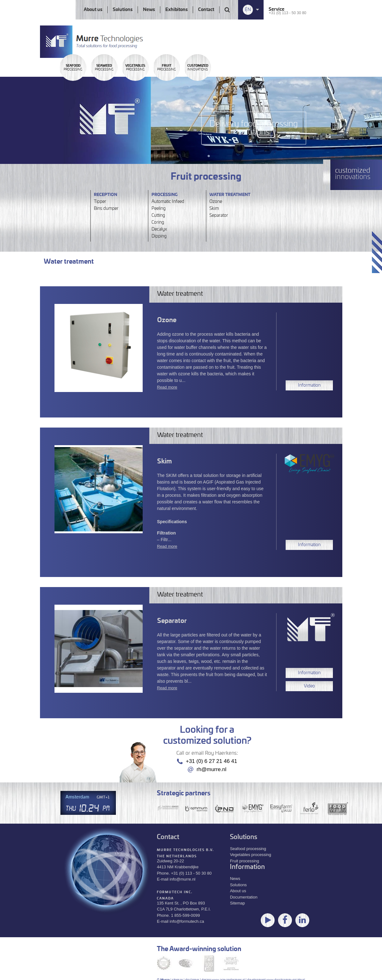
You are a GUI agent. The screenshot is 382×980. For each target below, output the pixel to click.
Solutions (123, 10)
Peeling (159, 209)
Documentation (244, 897)
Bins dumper (106, 209)
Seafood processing (248, 848)
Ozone (216, 202)
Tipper (100, 202)
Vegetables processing (251, 855)
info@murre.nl (183, 879)
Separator (219, 216)
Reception (105, 195)
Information (309, 385)
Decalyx (159, 229)
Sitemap (237, 903)
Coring (158, 222)
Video (309, 686)
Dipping (159, 236)
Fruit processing (244, 861)
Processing (83, 86)
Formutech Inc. (175, 892)
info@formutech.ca (187, 921)
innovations (290, 86)
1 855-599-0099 (185, 915)
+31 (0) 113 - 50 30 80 (287, 13)
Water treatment (230, 195)
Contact (206, 10)
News (149, 10)
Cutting (158, 216)
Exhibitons (177, 10)
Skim (214, 209)
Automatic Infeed (168, 202)
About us (93, 10)
